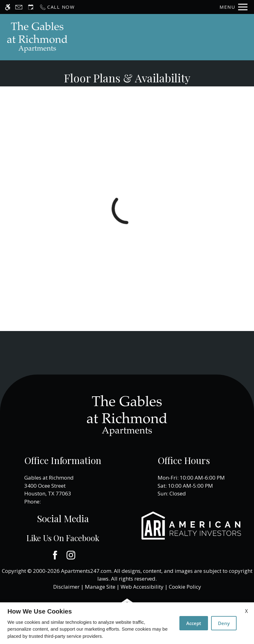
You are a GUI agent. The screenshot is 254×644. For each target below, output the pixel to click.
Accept (194, 623)
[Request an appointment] (31, 7)
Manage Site (100, 587)
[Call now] (57, 7)
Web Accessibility (142, 587)
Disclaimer (66, 587)
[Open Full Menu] (233, 7)
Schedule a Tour (143, 37)
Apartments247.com (86, 571)
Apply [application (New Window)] (181, 37)
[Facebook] (55, 555)
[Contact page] (19, 7)
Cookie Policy (185, 587)
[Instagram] (71, 555)
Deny (224, 623)
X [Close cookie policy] (246, 611)
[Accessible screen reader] (8, 7)
